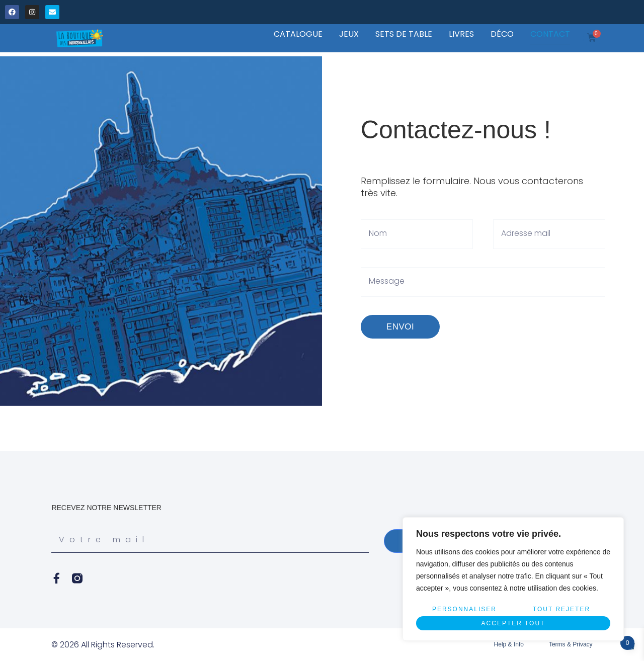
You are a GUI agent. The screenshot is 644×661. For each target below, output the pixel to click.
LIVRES (461, 34)
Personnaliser (464, 609)
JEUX (349, 34)
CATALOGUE (298, 34)
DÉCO (502, 34)
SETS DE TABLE (404, 34)
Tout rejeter (561, 609)
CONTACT (550, 34)
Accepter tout (513, 623)
